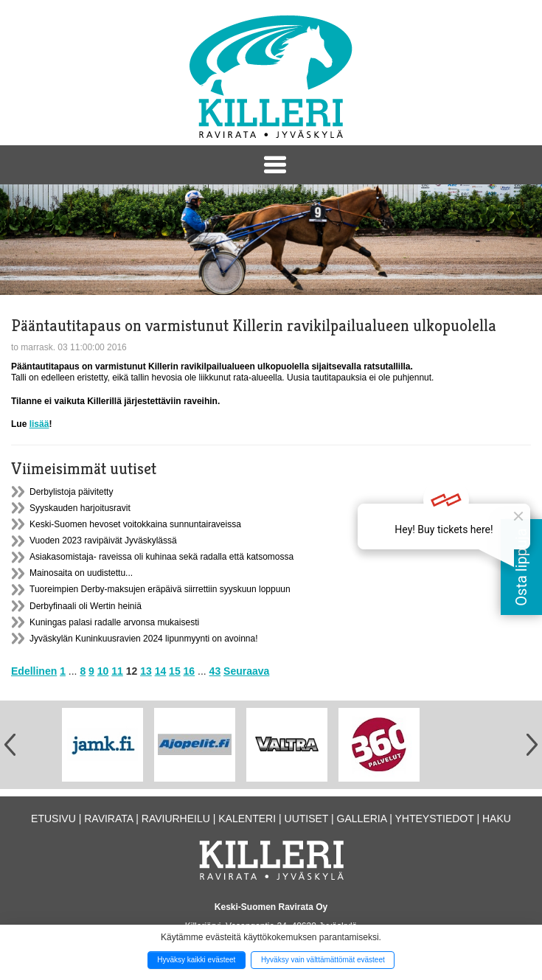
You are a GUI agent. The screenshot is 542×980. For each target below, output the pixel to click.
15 (175, 671)
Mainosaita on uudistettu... (81, 573)
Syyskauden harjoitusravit (80, 508)
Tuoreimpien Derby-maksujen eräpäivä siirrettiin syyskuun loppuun (160, 589)
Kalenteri (247, 819)
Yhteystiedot (434, 819)
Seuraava (246, 671)
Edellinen (34, 671)
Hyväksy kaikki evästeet (196, 960)
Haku (497, 819)
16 (190, 671)
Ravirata (108, 819)
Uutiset (307, 819)
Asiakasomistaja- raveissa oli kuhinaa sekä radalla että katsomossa (161, 557)
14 (161, 671)
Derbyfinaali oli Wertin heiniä (86, 606)
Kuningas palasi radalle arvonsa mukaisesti (114, 622)
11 (117, 671)
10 (103, 671)
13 (146, 671)
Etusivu (53, 819)
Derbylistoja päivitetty (71, 492)
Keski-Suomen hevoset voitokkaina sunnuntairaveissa (135, 524)
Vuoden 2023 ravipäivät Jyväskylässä (103, 541)
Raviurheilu (176, 819)
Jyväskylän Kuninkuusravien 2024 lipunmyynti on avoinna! (144, 639)
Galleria (362, 819)
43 (215, 671)
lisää (39, 424)
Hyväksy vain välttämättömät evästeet (323, 960)
